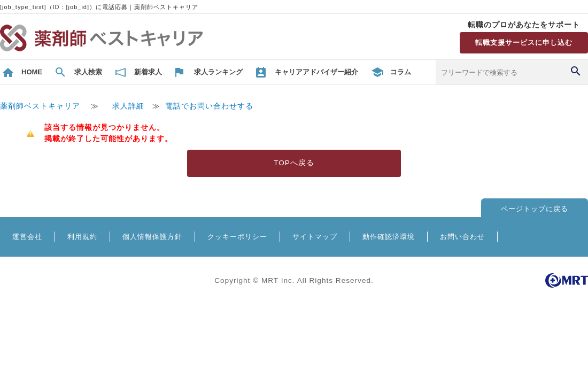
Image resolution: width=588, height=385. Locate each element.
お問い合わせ (462, 237)
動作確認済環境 (389, 237)
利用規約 (82, 237)
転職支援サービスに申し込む (524, 43)
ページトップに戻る (535, 209)
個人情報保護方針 (152, 237)
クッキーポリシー (237, 237)
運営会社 (27, 237)
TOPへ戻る (294, 163)
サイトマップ (315, 237)
